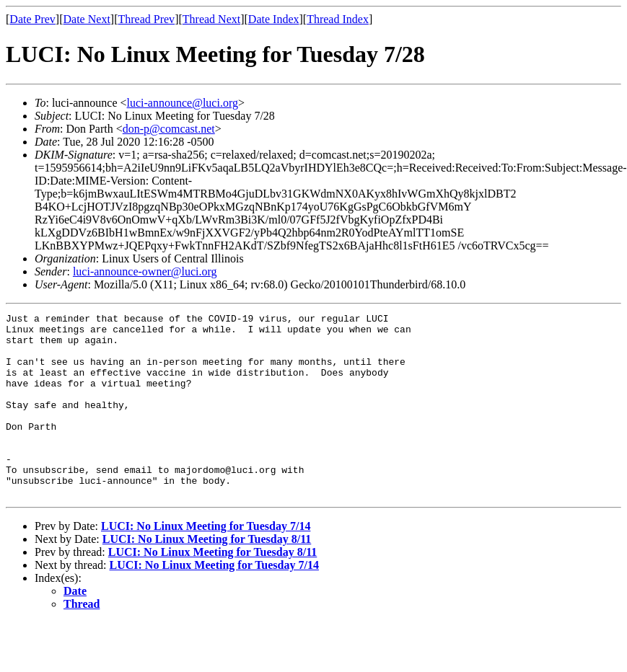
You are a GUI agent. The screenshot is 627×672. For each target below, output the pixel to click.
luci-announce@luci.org (183, 103)
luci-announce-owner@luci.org (145, 271)
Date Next (87, 19)
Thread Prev (146, 19)
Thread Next (211, 19)
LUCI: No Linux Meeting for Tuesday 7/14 (206, 563)
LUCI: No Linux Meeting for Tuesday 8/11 (207, 576)
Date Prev (32, 19)
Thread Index (338, 19)
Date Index (274, 19)
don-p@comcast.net (169, 129)
